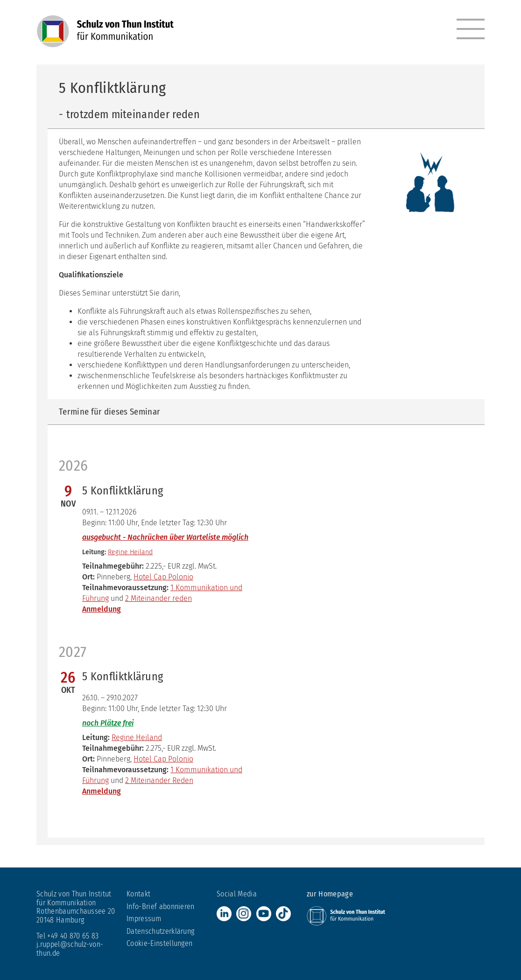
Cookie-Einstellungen (159, 943)
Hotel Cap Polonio (163, 577)
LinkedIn (224, 914)
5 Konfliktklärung (123, 491)
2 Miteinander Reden (159, 780)
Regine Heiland (130, 552)
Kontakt (138, 894)
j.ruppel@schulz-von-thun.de (70, 948)
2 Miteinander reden (158, 598)
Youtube (264, 914)
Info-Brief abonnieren (161, 906)
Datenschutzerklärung (160, 931)
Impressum (144, 919)
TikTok (283, 914)
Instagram (244, 914)
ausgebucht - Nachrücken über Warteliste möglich (165, 537)
